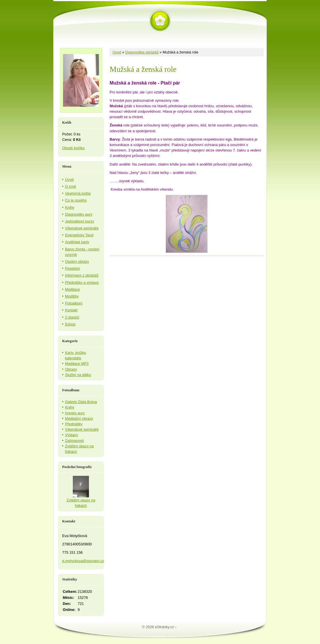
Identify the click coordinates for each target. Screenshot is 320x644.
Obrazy (71, 369)
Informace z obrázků (82, 275)
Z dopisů (72, 317)
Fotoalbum (74, 303)
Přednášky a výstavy (82, 282)
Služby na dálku (78, 375)
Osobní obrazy (77, 261)
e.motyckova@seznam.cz (83, 561)
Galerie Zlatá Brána (81, 402)
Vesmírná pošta (78, 193)
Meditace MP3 (77, 364)
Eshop (70, 324)
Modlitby (72, 296)
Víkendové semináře (82, 228)
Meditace (73, 289)
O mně (71, 186)
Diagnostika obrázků (142, 52)
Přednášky (74, 424)
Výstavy (72, 435)
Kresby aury (75, 413)
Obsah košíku (73, 148)
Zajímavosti (74, 441)
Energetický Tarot (79, 235)
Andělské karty (77, 242)
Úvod (117, 52)
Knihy (70, 207)
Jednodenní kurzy (80, 221)
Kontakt (71, 310)
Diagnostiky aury (79, 214)
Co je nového (76, 200)
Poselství (73, 268)
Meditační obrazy (79, 418)
